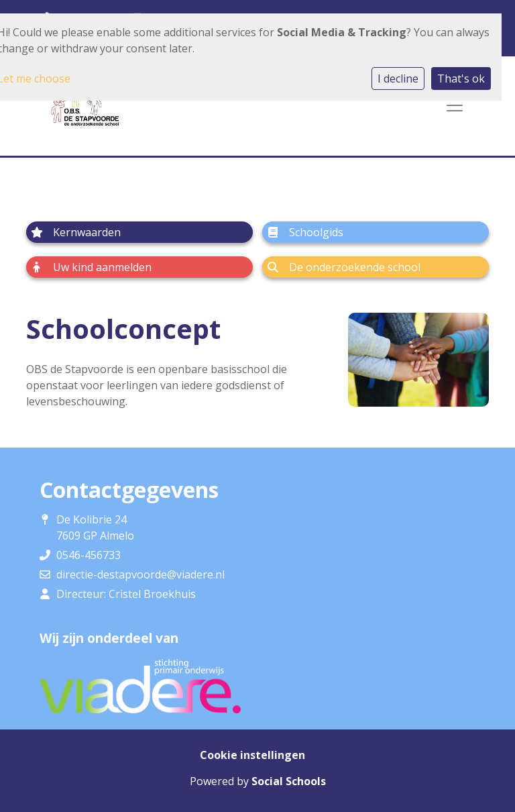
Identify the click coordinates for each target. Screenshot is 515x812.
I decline (398, 79)
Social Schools (289, 781)
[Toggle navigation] (455, 105)
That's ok (461, 79)
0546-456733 (89, 555)
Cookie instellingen (252, 755)
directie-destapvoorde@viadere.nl (140, 574)
